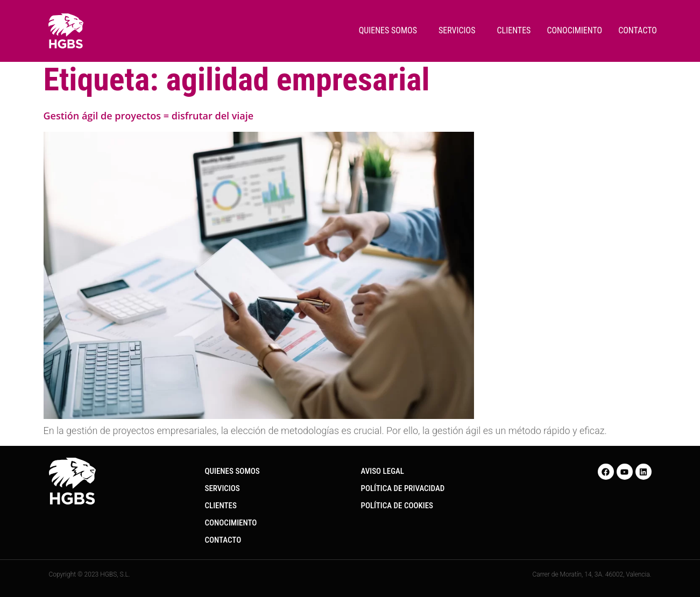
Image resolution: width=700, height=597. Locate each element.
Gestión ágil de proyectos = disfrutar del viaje (149, 116)
